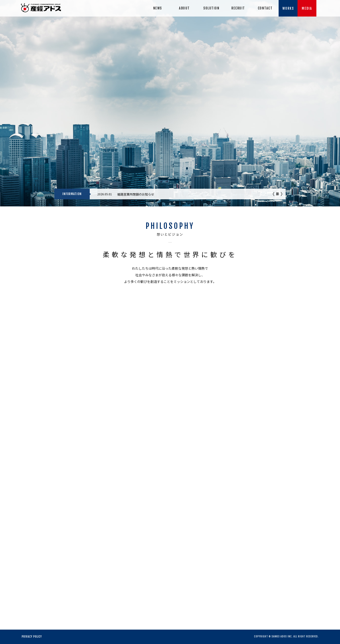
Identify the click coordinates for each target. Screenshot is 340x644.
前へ (273, 194)
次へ (281, 194)
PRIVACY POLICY (32, 637)
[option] (188, 193)
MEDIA (307, 8)
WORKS (288, 8)
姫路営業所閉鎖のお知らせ (136, 194)
